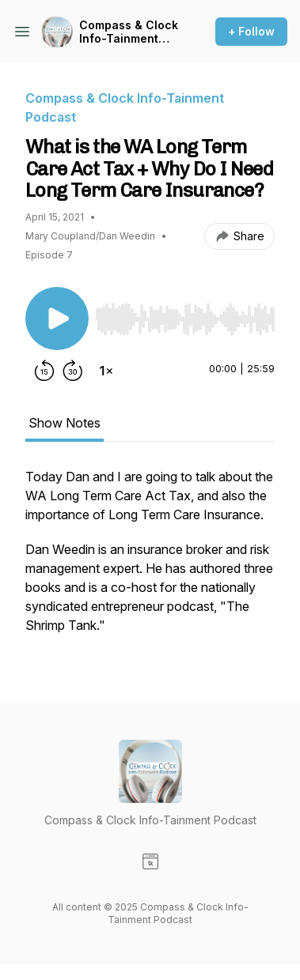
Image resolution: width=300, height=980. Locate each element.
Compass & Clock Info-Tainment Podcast (129, 32)
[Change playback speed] (106, 371)
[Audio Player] (185, 315)
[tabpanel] (150, 559)
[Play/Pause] (57, 318)
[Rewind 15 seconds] (44, 371)
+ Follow (251, 31)
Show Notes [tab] (65, 423)
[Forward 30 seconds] (73, 371)
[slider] (185, 319)
